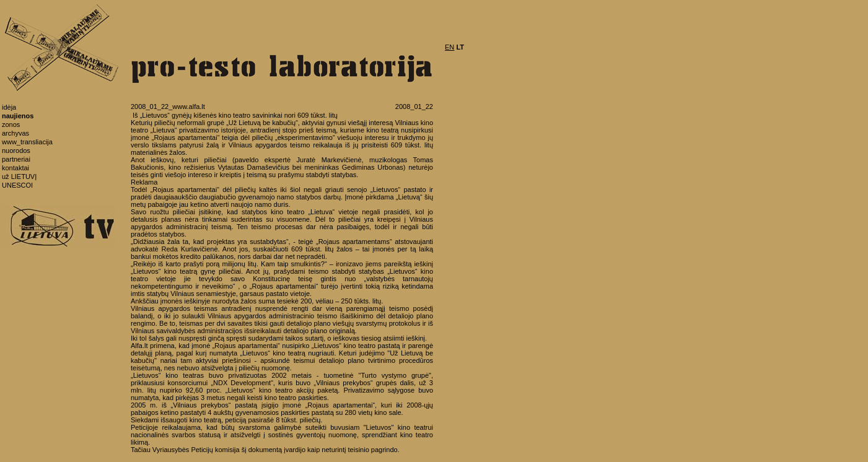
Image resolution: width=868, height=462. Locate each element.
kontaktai (15, 168)
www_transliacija (27, 142)
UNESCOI (17, 185)
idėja (9, 107)
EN (449, 47)
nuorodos (16, 150)
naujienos (18, 116)
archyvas (15, 133)
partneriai (16, 159)
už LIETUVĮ (19, 177)
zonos (11, 124)
